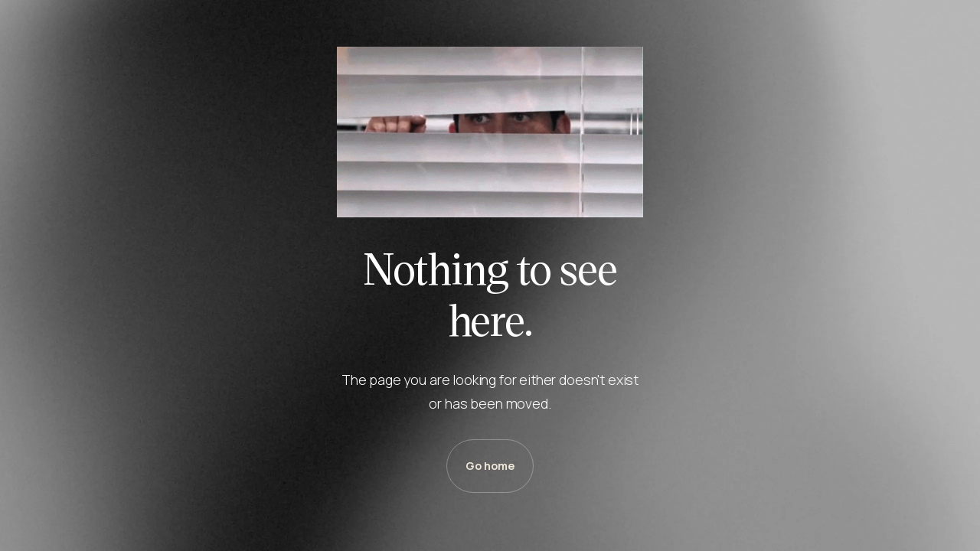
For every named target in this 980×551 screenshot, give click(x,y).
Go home (490, 466)
